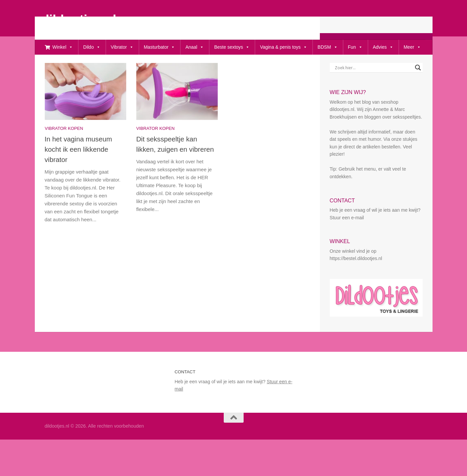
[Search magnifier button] (418, 89)
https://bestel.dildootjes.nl (356, 280)
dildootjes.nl (79, 19)
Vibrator (122, 47)
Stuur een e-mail (347, 239)
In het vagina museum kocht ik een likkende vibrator (78, 171)
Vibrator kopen (64, 150)
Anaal (195, 47)
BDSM (327, 47)
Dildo (92, 47)
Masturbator (160, 47)
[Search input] (373, 89)
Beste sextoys (232, 47)
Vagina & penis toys (284, 47)
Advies (383, 47)
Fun (355, 47)
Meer (412, 47)
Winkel (63, 47)
